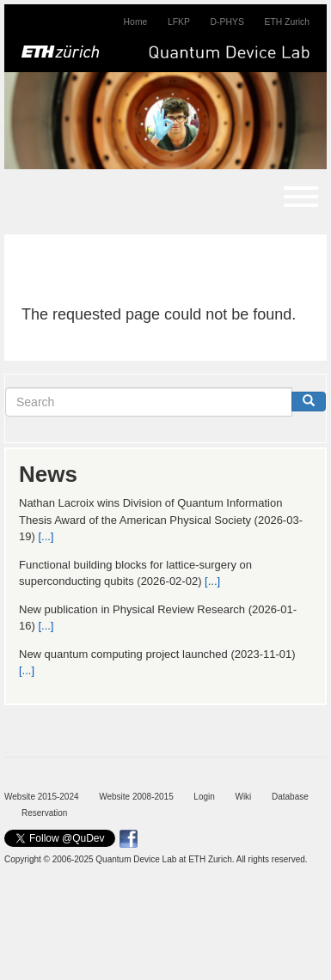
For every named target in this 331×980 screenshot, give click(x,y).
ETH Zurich (287, 22)
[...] (46, 536)
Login (204, 797)
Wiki (243, 797)
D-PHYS (227, 22)
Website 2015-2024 (42, 797)
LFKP (179, 22)
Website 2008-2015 (136, 797)
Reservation (44, 813)
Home (136, 22)
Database (290, 797)
